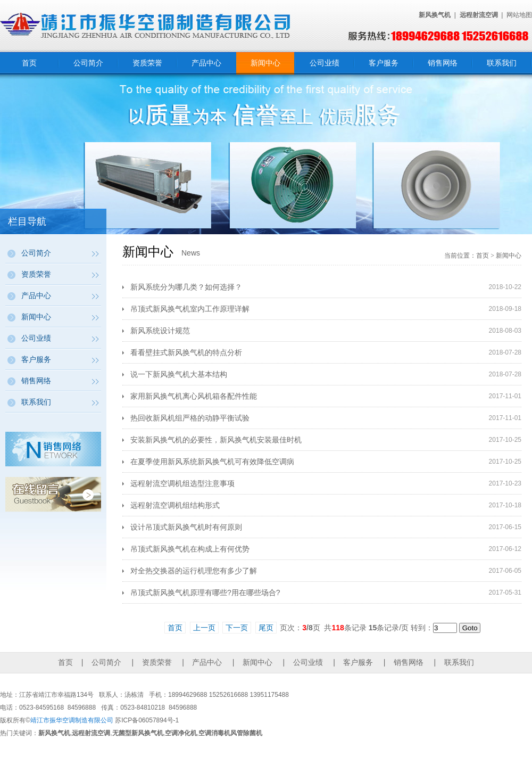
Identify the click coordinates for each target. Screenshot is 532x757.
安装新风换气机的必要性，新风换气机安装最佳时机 (216, 440)
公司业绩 (325, 63)
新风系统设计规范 (160, 331)
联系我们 (502, 63)
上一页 (204, 628)
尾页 (266, 628)
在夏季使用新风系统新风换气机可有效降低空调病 (212, 462)
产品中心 (206, 63)
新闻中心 (265, 63)
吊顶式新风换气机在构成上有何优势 (190, 549)
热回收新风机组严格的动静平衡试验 (190, 418)
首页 (29, 63)
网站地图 (519, 15)
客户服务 (384, 63)
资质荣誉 (147, 63)
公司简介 (88, 63)
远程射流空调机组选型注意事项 (182, 483)
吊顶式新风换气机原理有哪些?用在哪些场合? (205, 593)
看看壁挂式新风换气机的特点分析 (186, 352)
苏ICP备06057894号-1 (147, 720)
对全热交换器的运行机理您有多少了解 (194, 571)
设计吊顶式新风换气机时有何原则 (186, 527)
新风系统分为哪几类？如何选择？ (186, 287)
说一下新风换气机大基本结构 (179, 374)
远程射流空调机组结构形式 (175, 505)
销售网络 (443, 63)
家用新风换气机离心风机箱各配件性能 (194, 396)
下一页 (237, 628)
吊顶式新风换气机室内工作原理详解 (190, 309)
